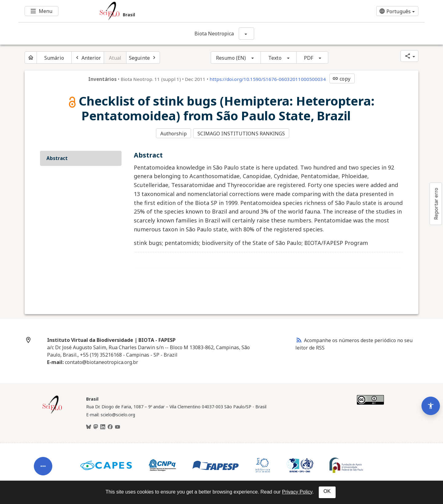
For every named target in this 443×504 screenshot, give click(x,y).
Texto (275, 58)
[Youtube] (118, 426)
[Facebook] (110, 426)
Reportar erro (436, 204)
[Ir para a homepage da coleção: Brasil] (188, 11)
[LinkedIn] (103, 426)
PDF (309, 58)
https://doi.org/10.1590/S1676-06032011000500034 (268, 79)
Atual (115, 58)
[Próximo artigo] (143, 58)
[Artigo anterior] (88, 58)
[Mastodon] (96, 426)
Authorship (174, 133)
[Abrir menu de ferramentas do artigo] (43, 459)
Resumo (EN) (231, 58)
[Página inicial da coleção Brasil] (52, 412)
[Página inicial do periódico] (31, 58)
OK (327, 491)
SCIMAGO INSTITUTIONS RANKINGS (242, 133)
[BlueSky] (89, 426)
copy (341, 79)
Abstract (57, 157)
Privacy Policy (297, 492)
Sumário (54, 58)
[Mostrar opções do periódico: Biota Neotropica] (246, 34)
